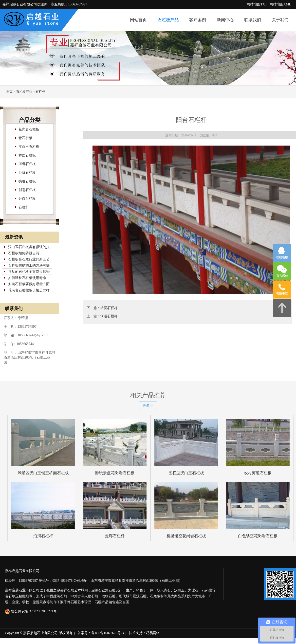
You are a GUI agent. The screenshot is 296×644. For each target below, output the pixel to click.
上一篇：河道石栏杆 (102, 316)
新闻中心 (225, 20)
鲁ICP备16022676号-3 (107, 633)
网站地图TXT (257, 4)
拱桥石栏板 (27, 181)
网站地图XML (280, 4)
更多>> (148, 406)
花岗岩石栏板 (29, 129)
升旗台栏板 (27, 199)
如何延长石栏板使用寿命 (27, 278)
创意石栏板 (27, 190)
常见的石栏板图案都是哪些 (29, 272)
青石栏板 (25, 138)
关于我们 (280, 20)
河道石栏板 (27, 164)
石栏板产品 (168, 20)
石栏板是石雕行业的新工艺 (29, 259)
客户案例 (198, 20)
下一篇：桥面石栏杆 (102, 308)
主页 (9, 92)
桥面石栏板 (27, 155)
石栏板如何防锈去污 (24, 253)
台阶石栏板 (27, 173)
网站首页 (138, 20)
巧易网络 (153, 633)
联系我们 (253, 20)
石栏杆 (40, 92)
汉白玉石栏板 (29, 147)
